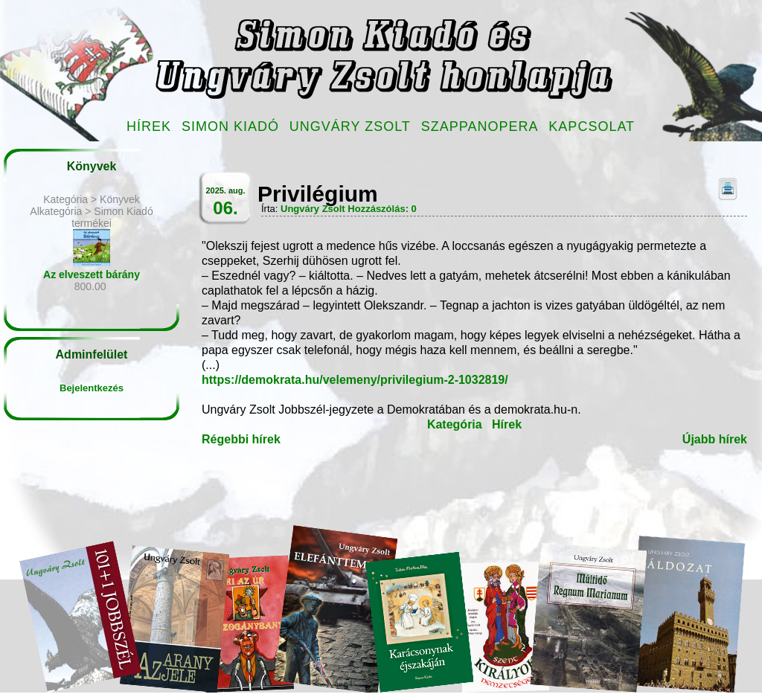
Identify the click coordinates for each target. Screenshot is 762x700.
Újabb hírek (715, 439)
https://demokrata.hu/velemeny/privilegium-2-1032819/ (355, 380)
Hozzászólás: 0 (382, 209)
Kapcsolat (592, 126)
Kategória (455, 424)
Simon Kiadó (230, 126)
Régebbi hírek (241, 439)
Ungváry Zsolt (350, 126)
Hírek (149, 126)
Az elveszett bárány (92, 274)
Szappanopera (480, 126)
